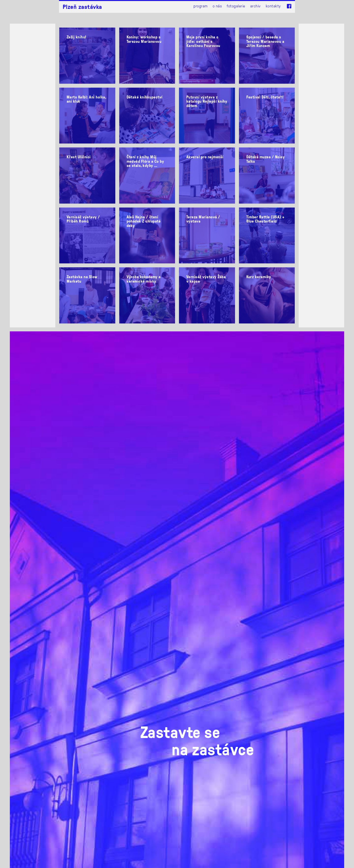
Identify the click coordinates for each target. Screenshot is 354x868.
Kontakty (273, 6)
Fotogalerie (236, 6)
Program (200, 6)
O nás (217, 6)
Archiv (256, 6)
